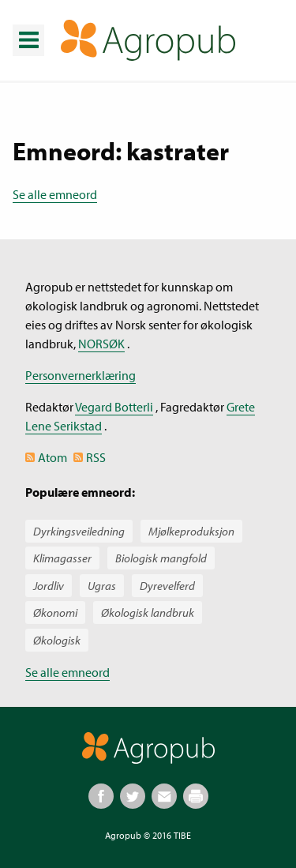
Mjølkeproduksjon (191, 531)
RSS (96, 457)
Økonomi (55, 612)
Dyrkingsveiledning (79, 531)
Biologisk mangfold (161, 558)
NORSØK (101, 344)
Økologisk (57, 640)
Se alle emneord (55, 194)
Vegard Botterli (114, 407)
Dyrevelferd (167, 586)
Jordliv (49, 586)
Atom (52, 457)
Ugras (102, 586)
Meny (28, 28)
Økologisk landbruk (148, 612)
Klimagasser (62, 558)
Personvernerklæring (81, 375)
